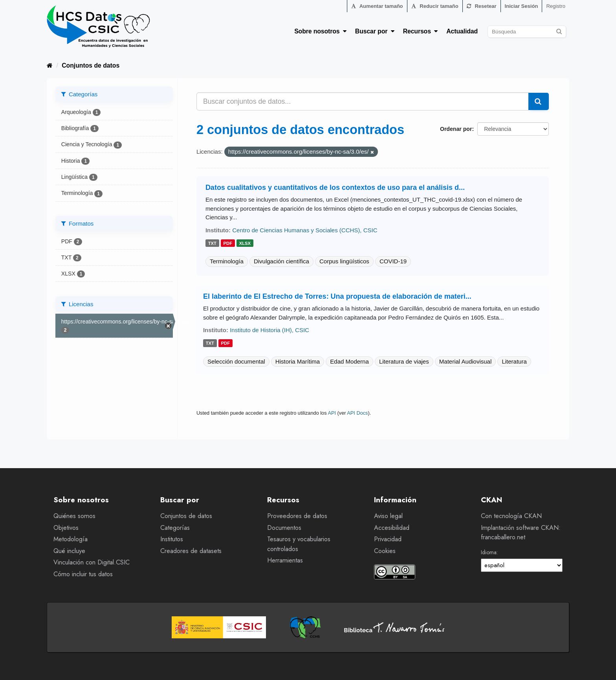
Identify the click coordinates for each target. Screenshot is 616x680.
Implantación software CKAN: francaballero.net (521, 533)
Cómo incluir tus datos (83, 574)
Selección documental (236, 361)
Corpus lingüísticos (344, 261)
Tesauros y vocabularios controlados (299, 544)
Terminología (227, 261)
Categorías (175, 528)
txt (212, 243)
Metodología (71, 539)
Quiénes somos (74, 516)
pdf (228, 243)
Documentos (284, 528)
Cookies (385, 551)
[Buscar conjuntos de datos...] (363, 101)
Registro (556, 6)
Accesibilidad (392, 528)
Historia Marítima (298, 361)
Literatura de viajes (404, 361)
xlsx (245, 243)
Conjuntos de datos (91, 65)
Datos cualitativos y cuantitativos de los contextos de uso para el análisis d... (335, 187)
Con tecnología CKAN (511, 516)
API (332, 413)
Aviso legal (388, 516)
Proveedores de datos (297, 516)
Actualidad (462, 31)
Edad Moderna (349, 361)
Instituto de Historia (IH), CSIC (269, 330)
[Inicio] (50, 65)
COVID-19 (393, 261)
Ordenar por (456, 129)
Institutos (172, 539)
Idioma (489, 552)
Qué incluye (69, 551)
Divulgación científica (281, 261)
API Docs (357, 413)
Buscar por (375, 31)
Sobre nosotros (320, 31)
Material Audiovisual (465, 361)
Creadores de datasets (191, 551)
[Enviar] (559, 30)
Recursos (421, 31)
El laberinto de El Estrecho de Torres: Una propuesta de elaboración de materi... (337, 296)
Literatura (514, 361)
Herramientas (285, 560)
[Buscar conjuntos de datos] (527, 32)
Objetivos (66, 528)
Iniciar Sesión (522, 6)
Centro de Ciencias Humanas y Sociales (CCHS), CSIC (305, 230)
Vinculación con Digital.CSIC (92, 562)
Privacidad (388, 539)
